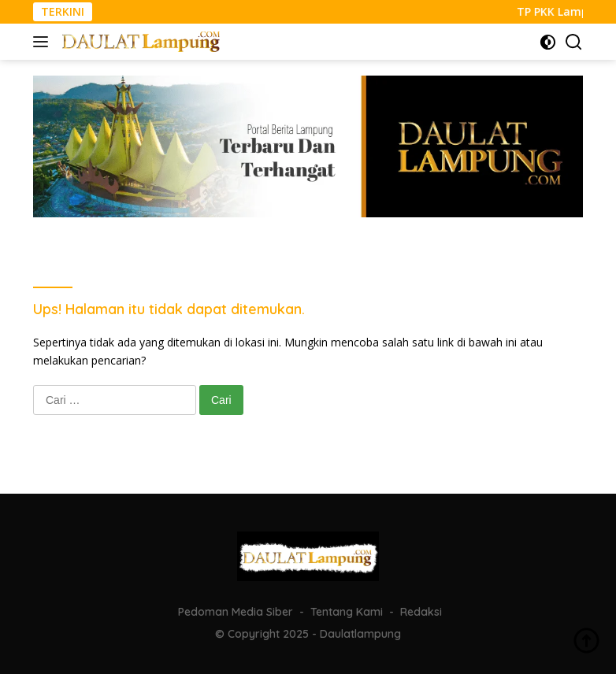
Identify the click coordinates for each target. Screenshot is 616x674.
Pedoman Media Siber (236, 612)
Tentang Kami (347, 612)
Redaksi (421, 612)
